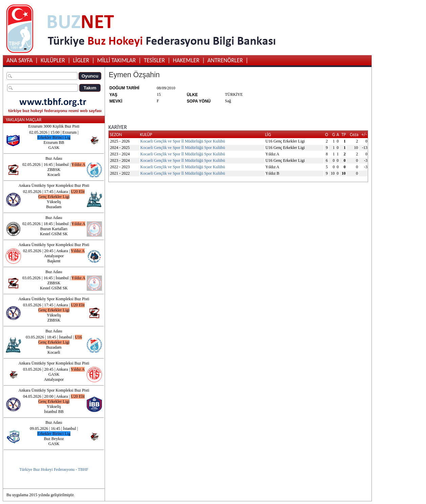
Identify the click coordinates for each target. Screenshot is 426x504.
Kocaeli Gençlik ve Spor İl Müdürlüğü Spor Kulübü (183, 141)
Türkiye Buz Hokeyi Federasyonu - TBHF (54, 469)
